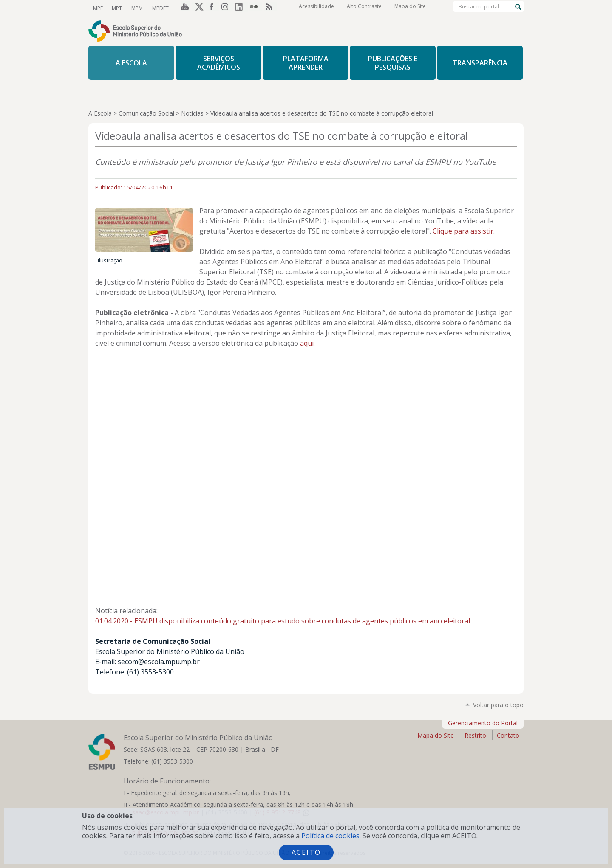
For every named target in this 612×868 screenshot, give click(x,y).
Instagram (227, 8)
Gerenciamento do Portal (483, 723)
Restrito (475, 735)
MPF (98, 8)
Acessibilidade (316, 8)
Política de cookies (330, 836)
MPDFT (158, 8)
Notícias (192, 113)
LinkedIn (241, 8)
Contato (508, 735)
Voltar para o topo (498, 705)
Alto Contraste (364, 8)
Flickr (256, 8)
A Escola (100, 113)
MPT (116, 8)
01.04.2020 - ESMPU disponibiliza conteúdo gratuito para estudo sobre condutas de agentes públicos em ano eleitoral (283, 621)
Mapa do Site (410, 8)
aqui (307, 343)
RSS (270, 8)
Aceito (306, 852)
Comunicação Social (146, 113)
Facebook (212, 8)
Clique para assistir (463, 231)
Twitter (198, 8)
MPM (135, 8)
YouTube (184, 8)
